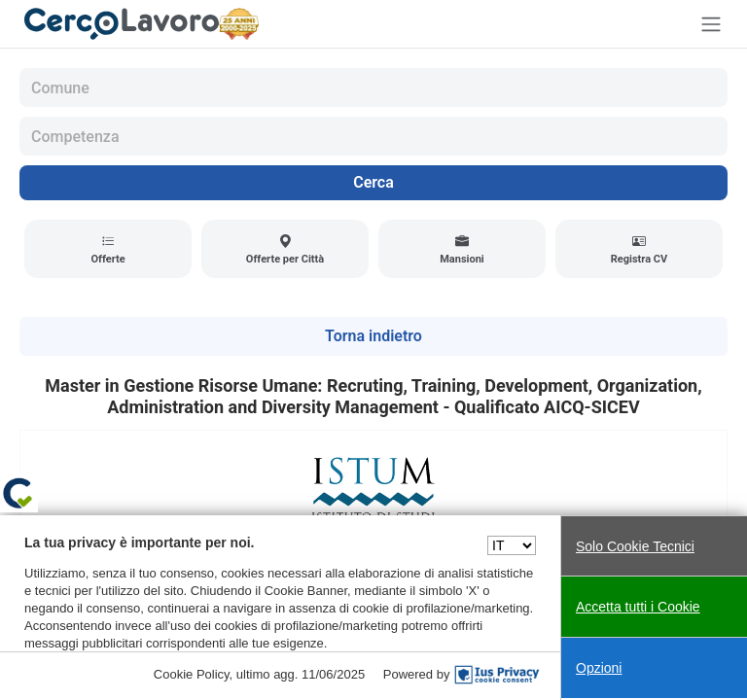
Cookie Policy (192, 674)
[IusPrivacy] (497, 675)
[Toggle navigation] (711, 24)
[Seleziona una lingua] (512, 545)
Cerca (373, 182)
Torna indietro (373, 336)
